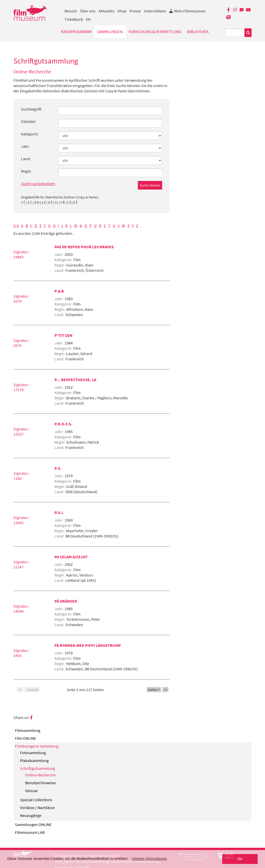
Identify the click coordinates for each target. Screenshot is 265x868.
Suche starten (150, 185)
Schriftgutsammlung (37, 768)
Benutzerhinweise (40, 783)
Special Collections (36, 800)
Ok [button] (240, 859)
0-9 (16, 225)
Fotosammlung (33, 753)
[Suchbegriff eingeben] (235, 33)
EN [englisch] (88, 19)
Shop (122, 11)
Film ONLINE (25, 738)
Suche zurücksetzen (38, 183)
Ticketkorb (74, 19)
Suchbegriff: (31, 109)
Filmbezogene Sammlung (37, 746)
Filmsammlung (28, 730)
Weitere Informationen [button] (149, 859)
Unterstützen (155, 11)
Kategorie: (30, 134)
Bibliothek (198, 32)
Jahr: (25, 146)
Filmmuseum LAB (30, 832)
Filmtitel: (29, 121)
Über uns (88, 11)
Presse (135, 11)
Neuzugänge (31, 815)
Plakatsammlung (34, 760)
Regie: (26, 171)
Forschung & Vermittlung (155, 32)
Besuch (71, 11)
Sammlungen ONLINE (33, 824)
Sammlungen (110, 32)
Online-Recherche (40, 775)
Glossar (32, 791)
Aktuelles (106, 11)
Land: (26, 159)
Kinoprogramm (76, 32)
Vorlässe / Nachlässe (37, 808)
